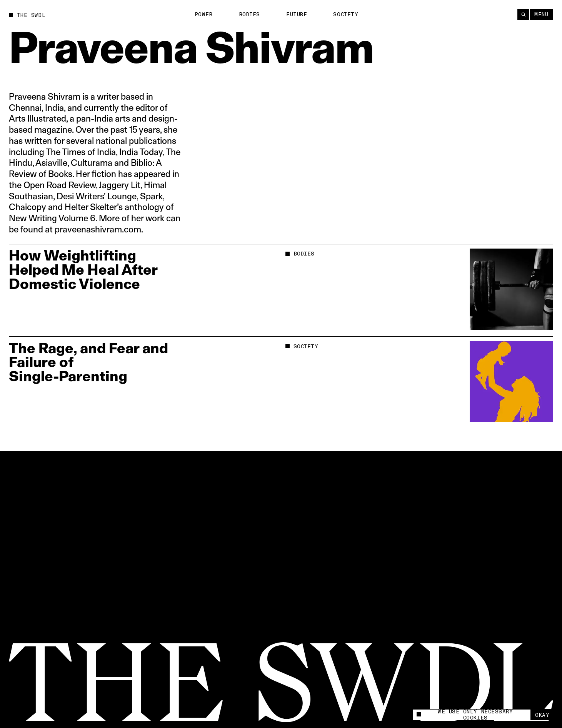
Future (297, 14)
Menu (541, 14)
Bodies (249, 14)
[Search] (523, 14)
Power (204, 14)
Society (346, 14)
